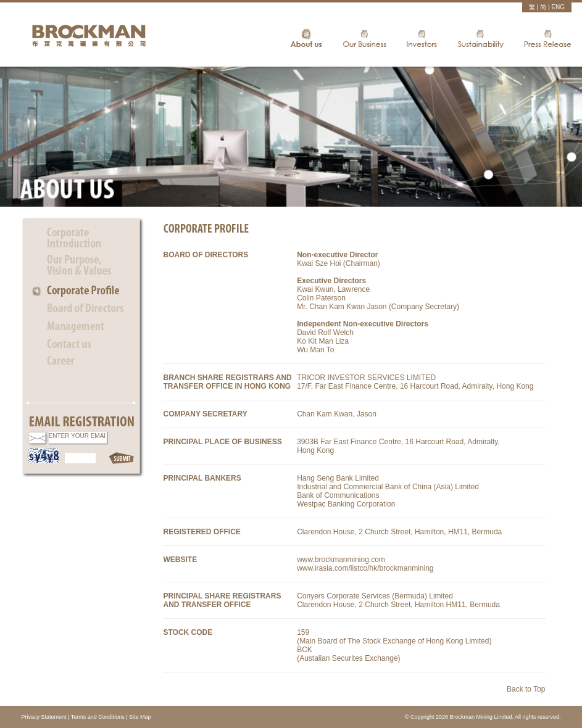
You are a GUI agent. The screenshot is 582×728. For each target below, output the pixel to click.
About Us (306, 39)
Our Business (364, 39)
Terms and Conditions (98, 717)
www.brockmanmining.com (341, 560)
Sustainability (480, 39)
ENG (558, 7)
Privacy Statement (44, 717)
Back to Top (526, 689)
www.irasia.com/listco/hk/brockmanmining (365, 568)
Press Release (548, 39)
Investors (422, 39)
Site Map (140, 717)
